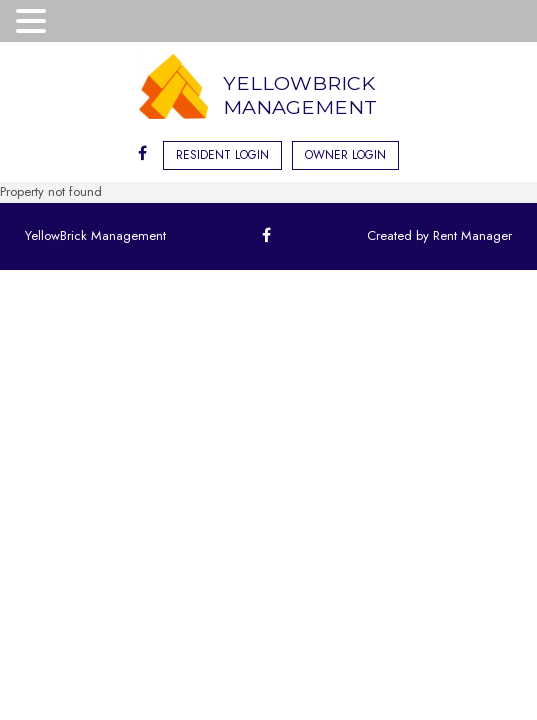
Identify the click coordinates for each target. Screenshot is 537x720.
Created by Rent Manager (439, 235)
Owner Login (345, 155)
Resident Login (222, 155)
